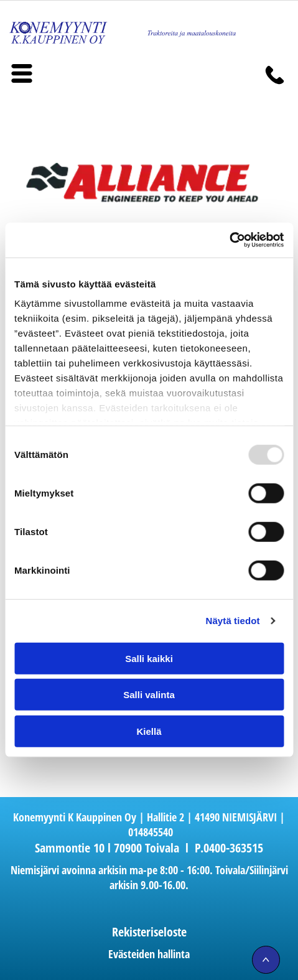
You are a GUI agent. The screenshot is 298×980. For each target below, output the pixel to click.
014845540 (151, 832)
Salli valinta (149, 695)
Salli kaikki (149, 659)
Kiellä (149, 731)
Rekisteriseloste (149, 932)
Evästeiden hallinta (149, 954)
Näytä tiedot (233, 621)
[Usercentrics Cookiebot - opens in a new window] (229, 240)
